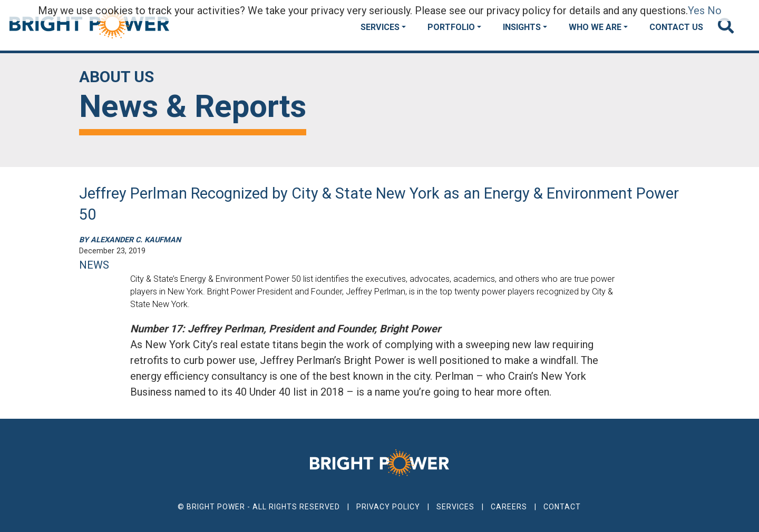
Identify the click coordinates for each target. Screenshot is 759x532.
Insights (522, 27)
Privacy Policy (388, 507)
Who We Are (595, 27)
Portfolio (451, 27)
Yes (696, 11)
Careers (509, 507)
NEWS (94, 265)
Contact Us (676, 27)
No (714, 11)
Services (380, 27)
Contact (562, 507)
